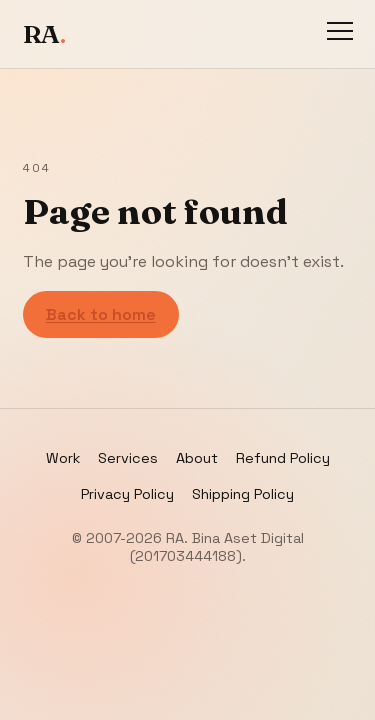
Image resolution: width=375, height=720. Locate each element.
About (197, 458)
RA (44, 34)
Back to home (101, 314)
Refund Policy (283, 458)
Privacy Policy (127, 494)
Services (128, 458)
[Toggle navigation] (340, 34)
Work (63, 458)
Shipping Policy (243, 494)
